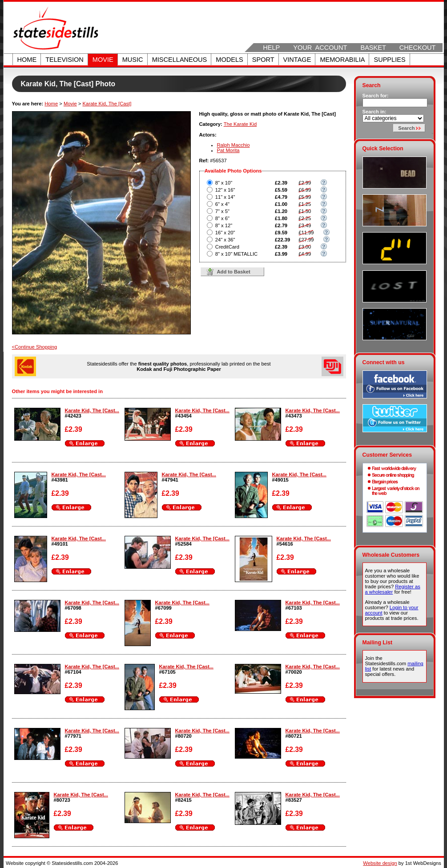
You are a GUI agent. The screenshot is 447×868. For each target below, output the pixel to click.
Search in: (375, 112)
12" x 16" (225, 190)
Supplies (389, 60)
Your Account (320, 48)
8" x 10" (224, 183)
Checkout (418, 48)
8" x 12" (224, 225)
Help (271, 48)
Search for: (376, 96)
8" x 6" (222, 218)
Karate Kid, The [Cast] (107, 104)
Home (27, 60)
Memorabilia (342, 60)
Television (64, 60)
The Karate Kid (240, 124)
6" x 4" (222, 204)
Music (133, 60)
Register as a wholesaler (393, 589)
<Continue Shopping (35, 347)
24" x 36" (225, 240)
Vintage (297, 60)
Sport (263, 60)
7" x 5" (222, 211)
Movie (103, 60)
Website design (380, 863)
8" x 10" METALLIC (236, 254)
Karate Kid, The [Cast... (92, 410)
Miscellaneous (180, 60)
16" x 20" (225, 233)
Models (229, 60)
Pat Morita (228, 150)
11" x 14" (225, 197)
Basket (373, 48)
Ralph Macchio (234, 145)
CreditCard (227, 247)
